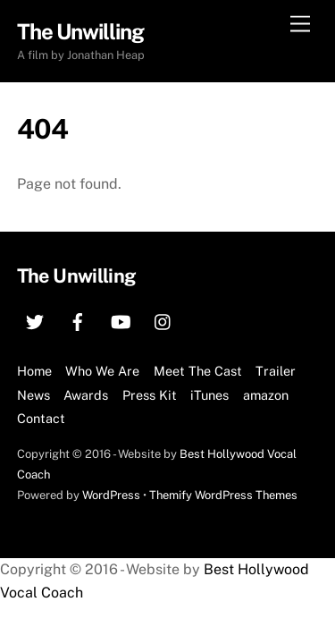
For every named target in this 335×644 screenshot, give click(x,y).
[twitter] (35, 320)
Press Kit (150, 395)
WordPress (111, 495)
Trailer (276, 371)
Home (34, 371)
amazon (266, 395)
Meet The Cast (198, 371)
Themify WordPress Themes (223, 495)
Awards (86, 395)
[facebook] (78, 320)
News (33, 395)
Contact (41, 418)
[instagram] (163, 320)
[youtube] (121, 320)
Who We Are (102, 371)
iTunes (209, 395)
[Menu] (300, 25)
